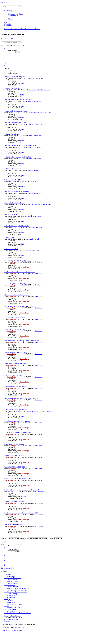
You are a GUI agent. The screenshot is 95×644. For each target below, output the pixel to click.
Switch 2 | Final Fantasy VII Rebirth (15, 123)
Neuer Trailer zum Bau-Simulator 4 (15, 444)
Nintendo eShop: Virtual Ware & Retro (39, 90)
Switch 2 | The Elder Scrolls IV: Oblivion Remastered (20, 146)
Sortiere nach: (33, 538)
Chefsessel (10, 492)
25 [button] (5, 64)
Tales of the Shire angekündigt (13, 524)
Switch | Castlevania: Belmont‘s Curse (16, 111)
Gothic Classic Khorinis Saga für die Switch (18, 478)
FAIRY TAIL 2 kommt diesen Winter (15, 364)
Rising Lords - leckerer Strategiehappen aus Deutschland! (22, 490)
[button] (5, 48)
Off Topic (33, 182)
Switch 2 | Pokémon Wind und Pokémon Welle (18, 100)
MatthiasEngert (12, 262)
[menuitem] (16, 14)
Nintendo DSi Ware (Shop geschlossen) (16, 410)
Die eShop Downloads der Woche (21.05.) (17, 421)
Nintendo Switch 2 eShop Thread (14, 203)
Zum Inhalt (4, 2)
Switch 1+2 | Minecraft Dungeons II (15, 77)
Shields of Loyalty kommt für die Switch (17, 295)
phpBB (10, 624)
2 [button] (5, 55)
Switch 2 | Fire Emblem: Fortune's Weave (17, 191)
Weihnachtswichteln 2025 (12, 180)
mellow (9, 182)
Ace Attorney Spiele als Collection (15, 283)
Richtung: (55, 538)
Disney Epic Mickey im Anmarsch (15, 329)
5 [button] (5, 60)
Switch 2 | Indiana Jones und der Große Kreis (18, 157)
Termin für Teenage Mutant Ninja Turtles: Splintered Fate (22, 341)
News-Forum (38, 262)
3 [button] (5, 57)
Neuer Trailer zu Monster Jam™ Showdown (18, 433)
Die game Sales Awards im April (14, 456)
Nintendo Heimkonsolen (35, 78)
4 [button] (5, 59)
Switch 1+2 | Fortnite (11, 214)
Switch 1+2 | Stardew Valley (13, 88)
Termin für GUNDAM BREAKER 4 (15, 467)
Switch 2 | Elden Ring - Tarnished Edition (17, 226)
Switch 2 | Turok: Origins (12, 134)
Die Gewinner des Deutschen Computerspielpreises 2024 (21, 513)
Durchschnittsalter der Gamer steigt (15, 387)
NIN (8, 78)
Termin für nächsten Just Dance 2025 (15, 352)
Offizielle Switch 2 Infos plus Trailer (15, 260)
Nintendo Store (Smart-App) (13, 168)
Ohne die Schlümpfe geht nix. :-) (14, 375)
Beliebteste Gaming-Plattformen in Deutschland (19, 306)
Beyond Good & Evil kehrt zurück (15, 318)
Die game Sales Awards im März (14, 501)
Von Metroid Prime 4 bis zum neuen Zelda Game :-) (20, 272)
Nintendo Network (33, 170)
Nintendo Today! (9, 237)
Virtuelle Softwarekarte (11, 249)
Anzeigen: (11, 538)
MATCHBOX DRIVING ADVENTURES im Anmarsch (21, 398)
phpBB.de (21, 627)
